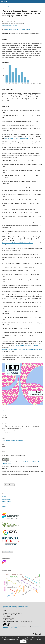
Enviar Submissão (8, 552)
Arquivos (9, 6)
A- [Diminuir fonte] (13, 485)
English (4, 497)
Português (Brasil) (7, 499)
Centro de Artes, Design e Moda (11, 608)
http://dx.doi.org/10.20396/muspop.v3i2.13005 (26, 345)
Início (4, 6)
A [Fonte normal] (9, 485)
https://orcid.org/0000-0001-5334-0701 (10, 25)
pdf (5, 410)
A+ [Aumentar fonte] (6, 485)
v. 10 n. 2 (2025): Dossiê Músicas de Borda (23, 6)
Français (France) (7, 504)
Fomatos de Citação (7, 433)
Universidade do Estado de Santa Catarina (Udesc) (16, 606)
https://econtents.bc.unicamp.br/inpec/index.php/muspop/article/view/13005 (22, 349)
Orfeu (5, 2)
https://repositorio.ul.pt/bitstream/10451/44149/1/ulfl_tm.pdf (18, 243)
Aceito (23, 642)
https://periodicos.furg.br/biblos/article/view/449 (17, 138)
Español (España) (7, 502)
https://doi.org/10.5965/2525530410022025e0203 (18, 30)
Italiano (4, 506)
